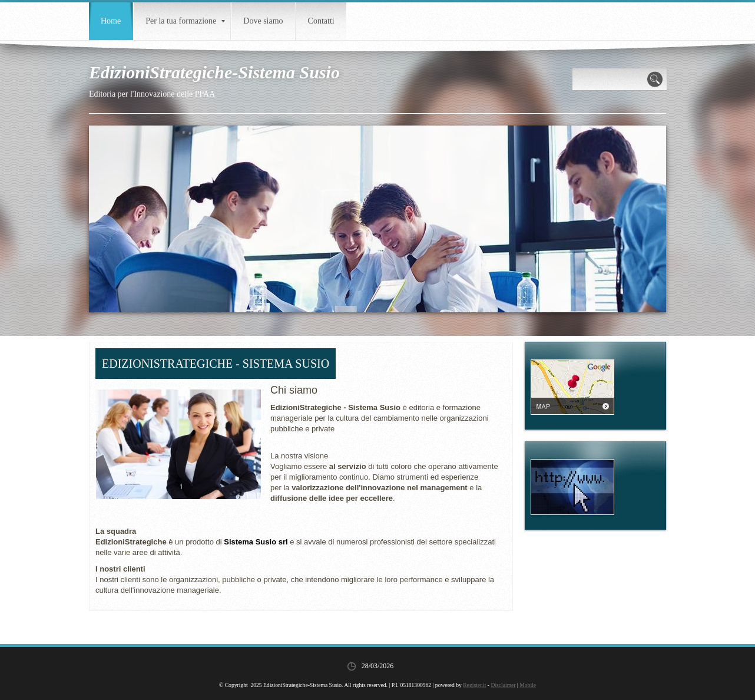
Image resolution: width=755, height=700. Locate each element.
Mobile (528, 685)
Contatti (321, 21)
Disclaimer (503, 685)
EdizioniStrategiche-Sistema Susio (214, 72)
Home (111, 21)
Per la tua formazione (185, 21)
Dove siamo (263, 21)
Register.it (474, 685)
